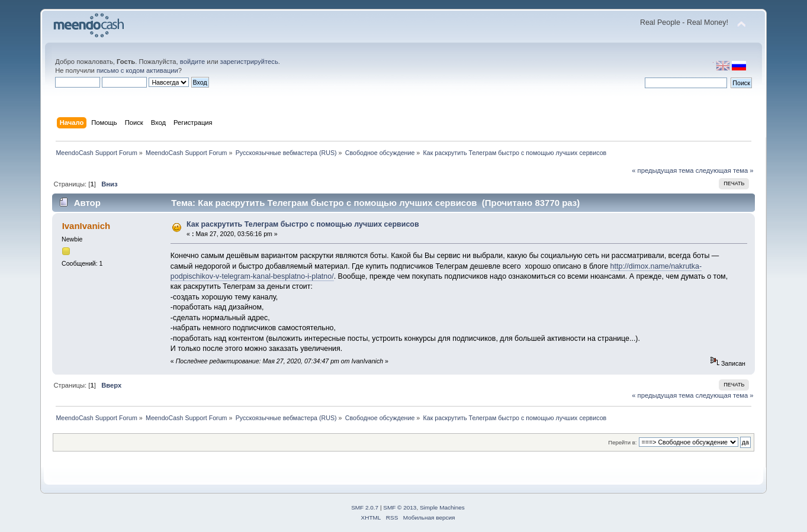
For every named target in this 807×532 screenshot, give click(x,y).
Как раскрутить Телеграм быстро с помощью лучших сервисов (303, 224)
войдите (192, 62)
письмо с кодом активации (137, 70)
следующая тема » (725, 170)
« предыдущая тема (663, 170)
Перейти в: (622, 442)
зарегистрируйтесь (249, 62)
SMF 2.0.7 (365, 507)
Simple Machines (442, 507)
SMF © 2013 (400, 507)
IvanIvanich (86, 226)
